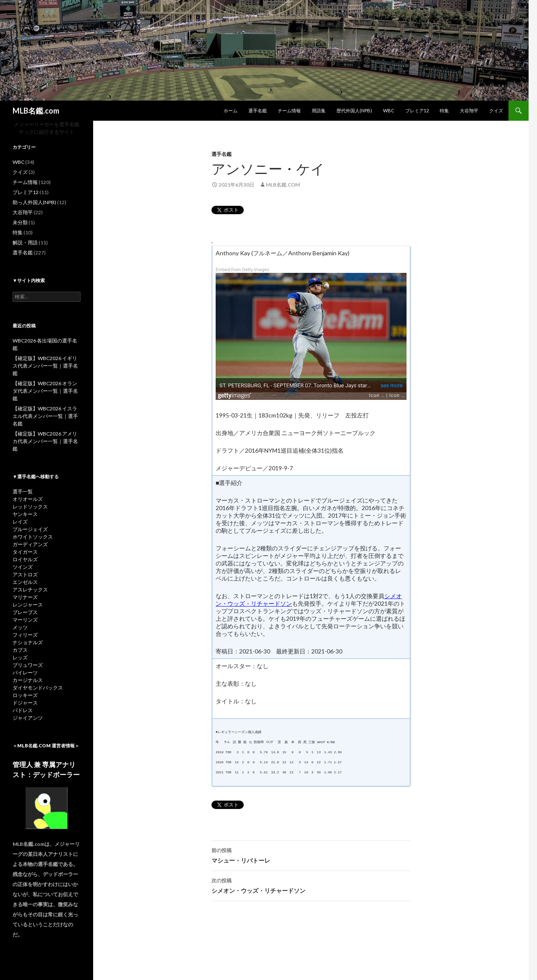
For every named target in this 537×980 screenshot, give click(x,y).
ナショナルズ (28, 642)
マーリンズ (25, 620)
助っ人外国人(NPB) (34, 202)
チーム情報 (289, 110)
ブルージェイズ (30, 529)
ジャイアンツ (28, 718)
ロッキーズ (25, 695)
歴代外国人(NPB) (354, 110)
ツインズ (23, 567)
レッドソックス (30, 507)
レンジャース (28, 605)
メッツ (20, 627)
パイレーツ (25, 673)
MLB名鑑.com (36, 111)
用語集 (319, 110)
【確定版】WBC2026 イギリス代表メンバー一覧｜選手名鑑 (45, 366)
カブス (20, 650)
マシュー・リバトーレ (311, 855)
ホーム (231, 110)
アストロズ (25, 574)
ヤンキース (25, 514)
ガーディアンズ (30, 544)
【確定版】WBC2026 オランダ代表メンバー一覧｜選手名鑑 (45, 391)
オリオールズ (28, 499)
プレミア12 (417, 110)
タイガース (25, 552)
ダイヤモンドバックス (38, 688)
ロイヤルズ (25, 559)
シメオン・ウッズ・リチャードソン (311, 885)
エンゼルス (25, 582)
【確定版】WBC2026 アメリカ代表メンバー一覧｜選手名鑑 (45, 441)
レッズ (20, 657)
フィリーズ (25, 635)
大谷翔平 (469, 110)
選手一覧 (23, 491)
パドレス (23, 710)
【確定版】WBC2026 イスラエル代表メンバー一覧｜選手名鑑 (45, 416)
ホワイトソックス (33, 537)
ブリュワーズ (28, 665)
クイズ (496, 110)
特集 (444, 110)
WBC (389, 110)
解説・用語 (25, 242)
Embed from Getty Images (242, 270)
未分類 (20, 222)
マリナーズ (25, 597)
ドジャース (25, 703)
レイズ (20, 522)
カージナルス (28, 680)
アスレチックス (30, 590)
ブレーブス (25, 612)
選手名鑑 (258, 110)
